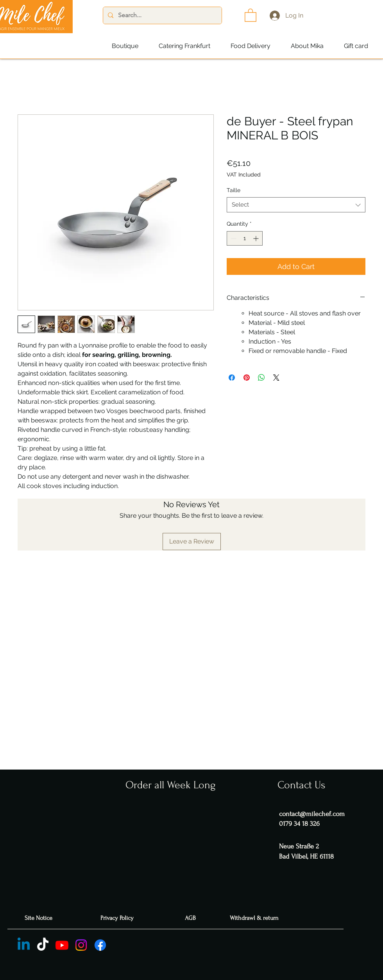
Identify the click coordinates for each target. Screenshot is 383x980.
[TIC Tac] (43, 945)
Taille (234, 190)
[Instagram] (81, 945)
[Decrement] (233, 238)
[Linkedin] (24, 945)
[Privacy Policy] (118, 918)
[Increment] (257, 238)
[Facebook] (100, 945)
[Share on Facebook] (232, 378)
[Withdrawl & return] (255, 918)
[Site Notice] (39, 918)
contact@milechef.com (312, 814)
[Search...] (162, 15)
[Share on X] (276, 378)
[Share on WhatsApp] (261, 378)
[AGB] (191, 918)
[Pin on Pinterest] (247, 378)
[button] (251, 15)
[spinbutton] (245, 238)
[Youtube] (62, 945)
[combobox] (296, 205)
